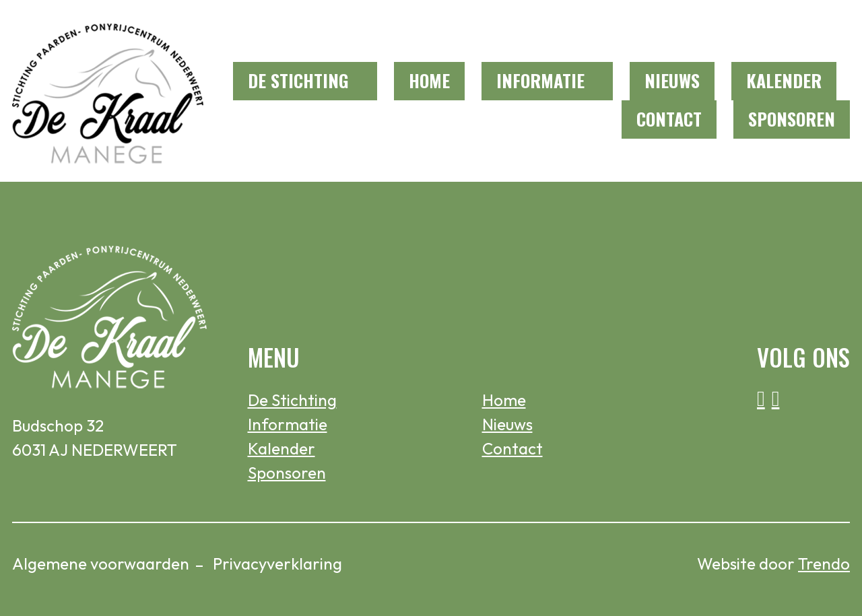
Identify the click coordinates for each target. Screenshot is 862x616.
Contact (669, 119)
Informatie (540, 80)
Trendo (824, 563)
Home (429, 80)
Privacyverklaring (277, 563)
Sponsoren (792, 119)
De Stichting (298, 80)
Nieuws (672, 80)
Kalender (784, 80)
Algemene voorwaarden (101, 563)
